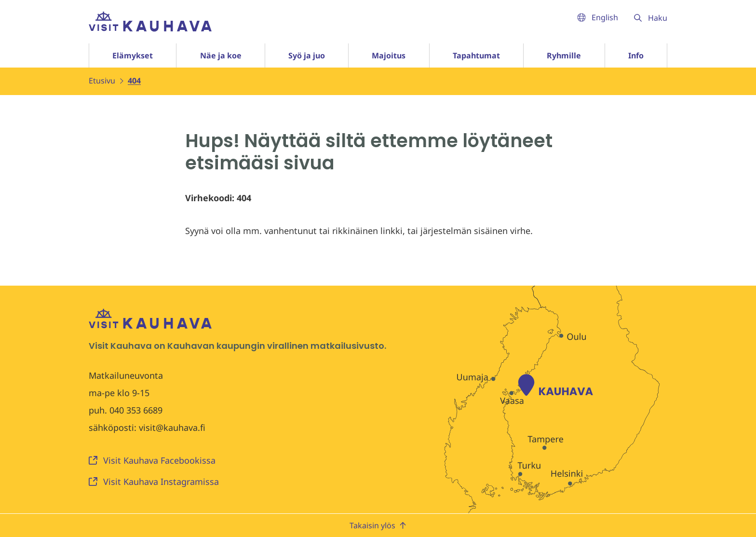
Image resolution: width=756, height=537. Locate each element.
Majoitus (389, 55)
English (598, 17)
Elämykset (133, 55)
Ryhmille (564, 55)
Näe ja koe (221, 55)
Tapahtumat (476, 55)
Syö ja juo (307, 55)
